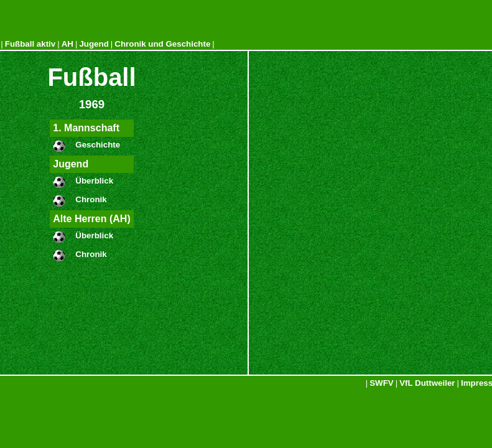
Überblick (94, 181)
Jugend (94, 44)
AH (67, 44)
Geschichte (98, 145)
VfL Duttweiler (427, 383)
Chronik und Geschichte (162, 44)
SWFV (382, 383)
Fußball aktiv (30, 44)
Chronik (91, 199)
